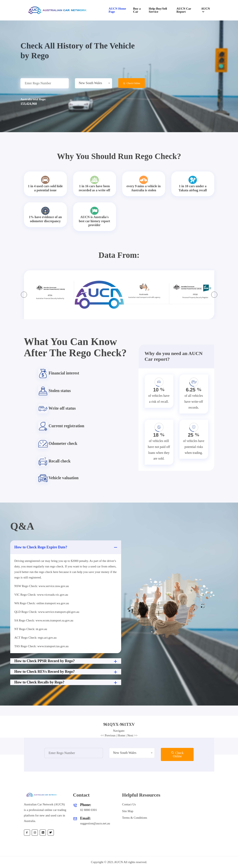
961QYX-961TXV (119, 724)
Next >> (132, 735)
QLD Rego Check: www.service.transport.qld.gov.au (47, 612)
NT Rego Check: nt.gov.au (31, 629)
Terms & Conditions (135, 818)
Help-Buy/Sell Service (158, 10)
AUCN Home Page (117, 10)
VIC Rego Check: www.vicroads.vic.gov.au (41, 595)
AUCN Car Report (184, 10)
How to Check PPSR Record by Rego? (66, 661)
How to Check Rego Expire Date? (66, 547)
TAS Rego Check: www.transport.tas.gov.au (41, 646)
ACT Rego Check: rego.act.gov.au (35, 638)
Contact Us (129, 804)
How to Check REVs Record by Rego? (66, 672)
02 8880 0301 (89, 810)
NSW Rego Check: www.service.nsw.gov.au (42, 586)
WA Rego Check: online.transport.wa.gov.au (42, 603)
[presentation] (24, 295)
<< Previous (108, 735)
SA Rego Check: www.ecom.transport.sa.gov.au (44, 620)
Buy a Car (137, 10)
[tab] (119, 724)
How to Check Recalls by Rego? (66, 683)
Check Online (132, 83)
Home (121, 735)
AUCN (205, 9)
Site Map (128, 811)
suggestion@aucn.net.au (95, 823)
